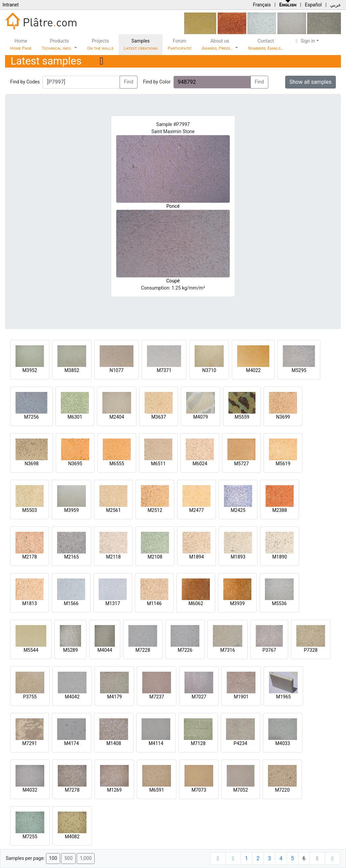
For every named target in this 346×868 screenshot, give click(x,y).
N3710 (209, 370)
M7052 (241, 790)
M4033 (283, 743)
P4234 (240, 743)
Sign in (304, 41)
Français (262, 5)
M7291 (30, 743)
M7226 (185, 650)
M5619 (283, 464)
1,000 (86, 858)
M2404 (117, 417)
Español (313, 5)
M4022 (253, 370)
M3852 (72, 370)
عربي (336, 5)
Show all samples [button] (311, 82)
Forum (180, 44)
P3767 (269, 650)
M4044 (105, 650)
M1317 (113, 603)
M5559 (242, 417)
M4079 (201, 417)
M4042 (72, 697)
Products (57, 44)
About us (218, 44)
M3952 (30, 370)
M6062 (196, 603)
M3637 (159, 417)
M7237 (157, 697)
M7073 (199, 790)
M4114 (156, 743)
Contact (266, 44)
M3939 (238, 603)
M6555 (117, 464)
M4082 (72, 837)
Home (21, 44)
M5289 (71, 650)
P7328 (311, 650)
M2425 (238, 510)
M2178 (30, 557)
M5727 (242, 464)
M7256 (31, 417)
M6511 (158, 464)
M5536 (279, 603)
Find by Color (157, 82)
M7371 (164, 370)
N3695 (75, 464)
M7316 (228, 650)
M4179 (115, 697)
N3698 (32, 464)
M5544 (31, 650)
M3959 (72, 510)
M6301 (75, 417)
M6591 (157, 790)
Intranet (10, 5)
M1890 (280, 557)
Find (129, 82)
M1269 (115, 790)
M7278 (72, 790)
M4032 (30, 790)
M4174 (72, 743)
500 (68, 858)
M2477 (197, 510)
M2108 (155, 557)
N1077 (116, 370)
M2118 (114, 557)
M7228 (143, 650)
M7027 (199, 697)
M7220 (282, 790)
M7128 (198, 743)
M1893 (238, 557)
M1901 (241, 697)
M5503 (30, 510)
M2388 (280, 510)
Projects (100, 44)
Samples (141, 44)
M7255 (30, 837)
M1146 (154, 603)
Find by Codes (25, 82)
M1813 (30, 603)
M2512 (155, 510)
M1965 (283, 697)
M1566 (71, 603)
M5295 (299, 370)
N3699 (283, 417)
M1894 (197, 557)
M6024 (200, 464)
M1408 (114, 743)
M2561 (114, 510)
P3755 (30, 697)
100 (53, 858)
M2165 (72, 557)
